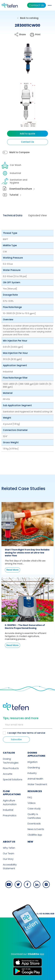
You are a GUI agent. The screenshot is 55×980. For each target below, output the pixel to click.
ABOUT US (9, 842)
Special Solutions (13, 779)
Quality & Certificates (34, 816)
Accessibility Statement (10, 867)
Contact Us (36, 5)
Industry (32, 773)
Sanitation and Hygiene (15, 181)
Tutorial (14, 195)
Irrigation (33, 762)
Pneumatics (10, 816)
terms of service (36, 733)
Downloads (34, 824)
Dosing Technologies (11, 761)
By (45, 914)
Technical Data (13, 215)
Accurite (8, 774)
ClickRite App (35, 835)
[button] (25, 61)
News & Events (36, 829)
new (30, 842)
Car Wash (12, 165)
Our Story (8, 859)
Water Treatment (37, 784)
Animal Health (35, 779)
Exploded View (38, 215)
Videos (32, 803)
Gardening (34, 768)
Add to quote (27, 134)
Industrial (12, 173)
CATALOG (9, 753)
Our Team (9, 853)
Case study (34, 809)
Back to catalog (29, 18)
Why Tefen (9, 848)
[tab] (13, 216)
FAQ (30, 797)
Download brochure (21, 189)
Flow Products (11, 768)
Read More (12, 570)
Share (22, 34)
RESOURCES (35, 791)
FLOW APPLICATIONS (12, 793)
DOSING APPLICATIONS (36, 754)
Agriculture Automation (10, 802)
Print (38, 34)
